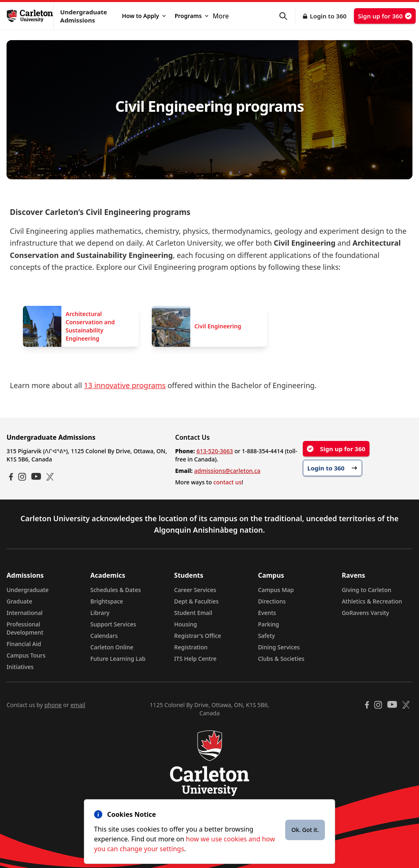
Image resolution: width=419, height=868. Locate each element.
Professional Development (25, 628)
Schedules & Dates (116, 590)
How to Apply (144, 16)
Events (267, 613)
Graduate (19, 601)
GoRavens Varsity (365, 613)
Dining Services (279, 647)
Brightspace (107, 601)
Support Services (113, 624)
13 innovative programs (125, 385)
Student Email (193, 613)
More (221, 16)
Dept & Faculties (197, 601)
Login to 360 (328, 16)
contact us (227, 482)
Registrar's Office (198, 636)
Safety (266, 636)
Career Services (195, 590)
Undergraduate (28, 590)
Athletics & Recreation (372, 601)
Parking (268, 624)
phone (53, 705)
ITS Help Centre (196, 659)
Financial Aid (24, 644)
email (78, 705)
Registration (191, 647)
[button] (287, 16)
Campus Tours (26, 655)
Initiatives (20, 667)
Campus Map (276, 590)
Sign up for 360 (385, 16)
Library (100, 613)
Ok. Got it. (305, 830)
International (25, 613)
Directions (272, 601)
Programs (191, 16)
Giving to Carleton (366, 590)
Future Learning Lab (118, 659)
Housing (186, 624)
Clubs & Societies (281, 659)
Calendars (104, 636)
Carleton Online (112, 647)
